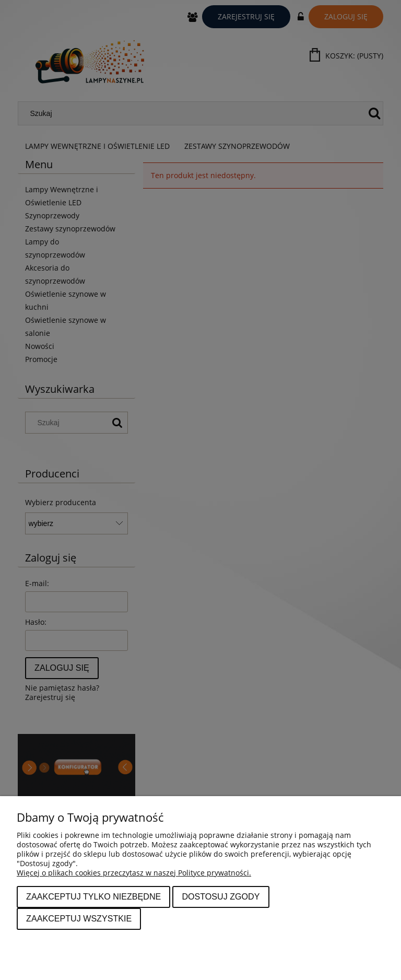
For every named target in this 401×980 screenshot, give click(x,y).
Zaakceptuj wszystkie (79, 918)
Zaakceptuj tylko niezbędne (93, 896)
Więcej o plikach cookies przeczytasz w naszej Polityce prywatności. (134, 873)
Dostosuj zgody (221, 896)
